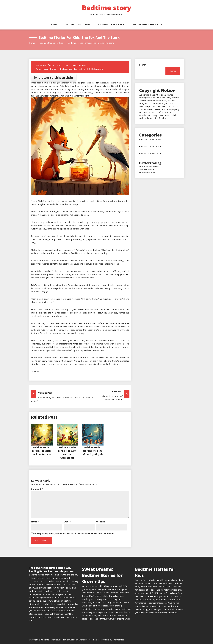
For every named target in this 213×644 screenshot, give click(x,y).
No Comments (98, 69)
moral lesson (75, 69)
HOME (54, 25)
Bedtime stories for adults (147, 25)
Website (101, 522)
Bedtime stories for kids (111, 25)
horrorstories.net (147, 169)
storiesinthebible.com (149, 166)
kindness (64, 69)
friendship (55, 69)
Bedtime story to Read (78, 25)
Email (67, 522)
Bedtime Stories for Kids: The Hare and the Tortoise (42, 451)
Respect (85, 69)
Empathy (45, 69)
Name (35, 522)
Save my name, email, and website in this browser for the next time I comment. (74, 533)
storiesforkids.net (147, 172)
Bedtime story (106, 8)
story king (42, 65)
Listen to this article (54, 77)
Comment (37, 489)
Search (143, 65)
